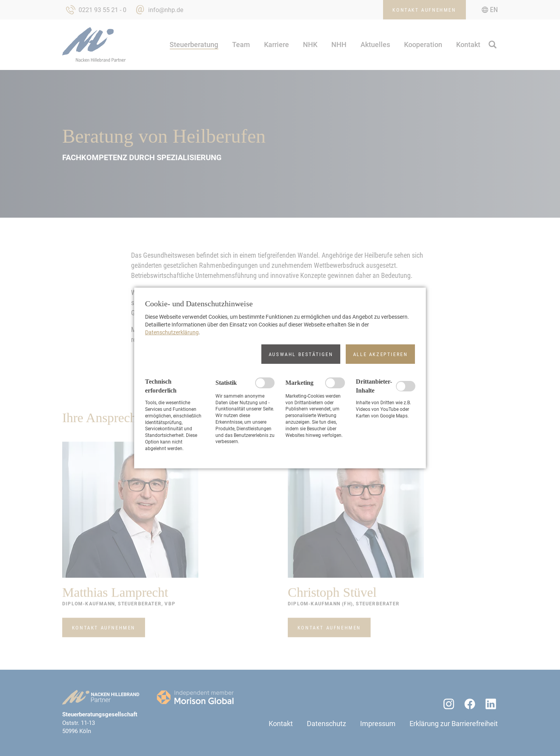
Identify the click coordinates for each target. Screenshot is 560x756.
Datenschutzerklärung (172, 332)
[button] (301, 354)
